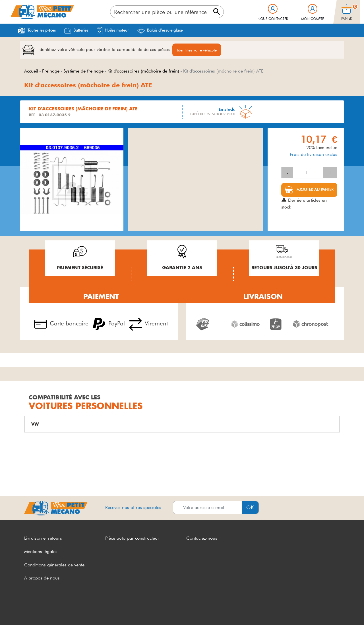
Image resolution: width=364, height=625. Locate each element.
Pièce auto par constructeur (132, 538)
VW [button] (35, 424)
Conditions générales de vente (54, 565)
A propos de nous (42, 578)
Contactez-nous (202, 538)
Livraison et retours (43, 538)
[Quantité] (308, 173)
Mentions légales (41, 552)
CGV (29, 610)
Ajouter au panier (315, 190)
